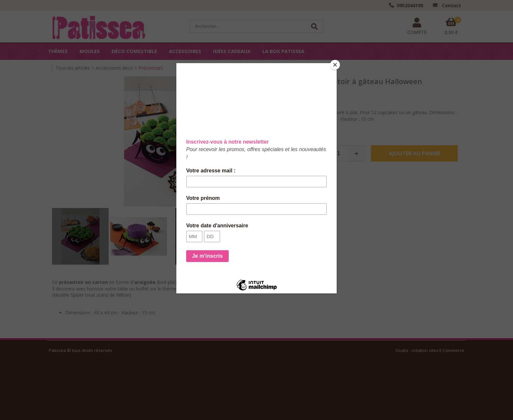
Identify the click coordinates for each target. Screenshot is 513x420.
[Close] (335, 65)
